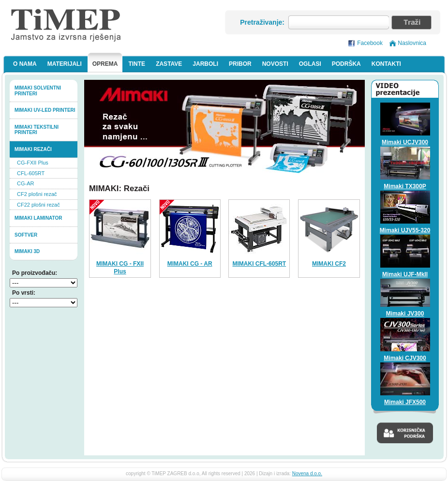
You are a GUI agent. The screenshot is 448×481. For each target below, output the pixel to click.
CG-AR (25, 183)
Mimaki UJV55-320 (405, 230)
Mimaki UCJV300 (405, 142)
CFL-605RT (31, 173)
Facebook (370, 43)
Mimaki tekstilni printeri (37, 130)
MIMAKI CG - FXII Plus (120, 268)
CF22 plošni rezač (38, 205)
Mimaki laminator (38, 218)
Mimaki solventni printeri (38, 91)
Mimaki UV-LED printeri (45, 110)
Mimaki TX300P (405, 186)
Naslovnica (412, 43)
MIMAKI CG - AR (190, 264)
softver (26, 235)
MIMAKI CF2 (329, 264)
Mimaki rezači (33, 149)
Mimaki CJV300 (405, 358)
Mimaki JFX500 (405, 402)
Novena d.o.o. (307, 473)
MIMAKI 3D (27, 251)
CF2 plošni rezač (37, 194)
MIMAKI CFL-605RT (259, 264)
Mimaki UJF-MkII (405, 274)
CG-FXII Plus (33, 163)
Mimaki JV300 (405, 314)
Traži (411, 23)
